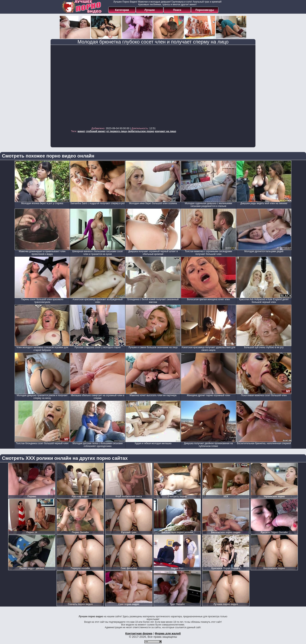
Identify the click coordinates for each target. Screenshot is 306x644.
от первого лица (117, 131)
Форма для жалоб (168, 633)
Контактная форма (139, 633)
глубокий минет (96, 131)
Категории (122, 10)
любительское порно (141, 131)
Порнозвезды (205, 10)
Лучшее (150, 10)
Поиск (177, 10)
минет (81, 131)
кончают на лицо (166, 131)
